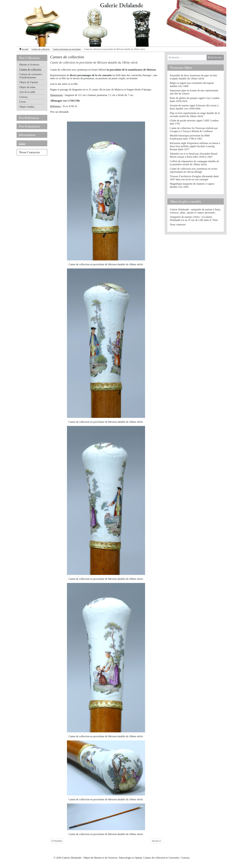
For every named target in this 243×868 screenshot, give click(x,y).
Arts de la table (27, 92)
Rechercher (215, 57)
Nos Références (29, 118)
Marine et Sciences (29, 65)
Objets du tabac (27, 87)
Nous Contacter (30, 152)
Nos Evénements (29, 126)
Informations (27, 135)
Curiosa (23, 97)
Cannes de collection (30, 69)
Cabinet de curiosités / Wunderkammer (31, 76)
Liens (22, 143)
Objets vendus (27, 107)
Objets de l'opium (29, 82)
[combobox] (187, 58)
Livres (23, 102)
